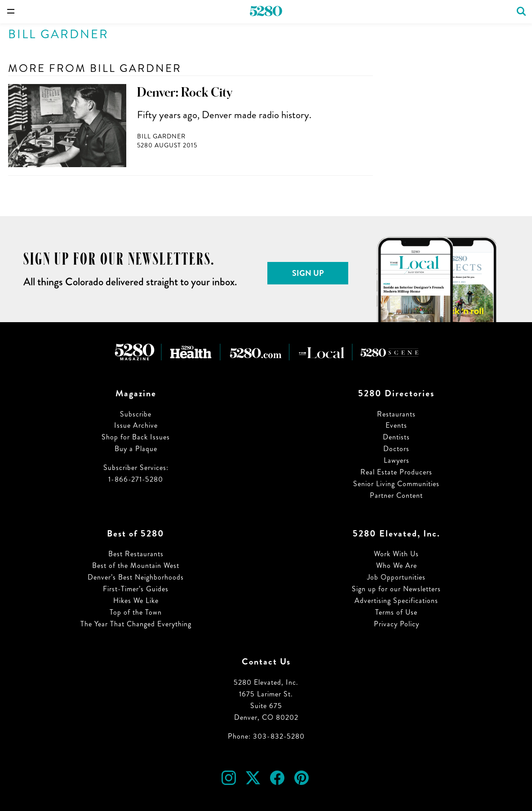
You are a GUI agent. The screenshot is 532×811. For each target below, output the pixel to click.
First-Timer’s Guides (136, 589)
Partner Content (396, 495)
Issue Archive (136, 425)
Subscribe (136, 414)
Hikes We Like (136, 600)
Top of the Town (136, 612)
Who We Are (397, 565)
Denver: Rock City (185, 93)
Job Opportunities (396, 577)
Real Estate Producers (396, 472)
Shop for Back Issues (136, 437)
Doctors (396, 449)
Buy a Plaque (136, 449)
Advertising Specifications (396, 600)
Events (396, 425)
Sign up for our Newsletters (396, 589)
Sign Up (308, 273)
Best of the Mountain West (136, 565)
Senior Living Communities (396, 484)
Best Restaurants (136, 554)
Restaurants (396, 414)
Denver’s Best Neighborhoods (136, 577)
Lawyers (397, 460)
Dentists (396, 437)
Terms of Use (396, 612)
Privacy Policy (397, 624)
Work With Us (396, 554)
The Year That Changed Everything (136, 624)
